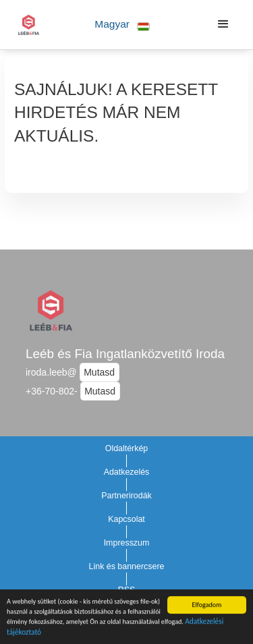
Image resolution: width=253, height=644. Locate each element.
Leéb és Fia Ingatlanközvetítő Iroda (125, 354)
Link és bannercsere (127, 566)
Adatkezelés (127, 472)
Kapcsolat (126, 519)
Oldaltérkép (127, 448)
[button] (122, 25)
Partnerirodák (126, 496)
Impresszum (127, 543)
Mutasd (99, 372)
